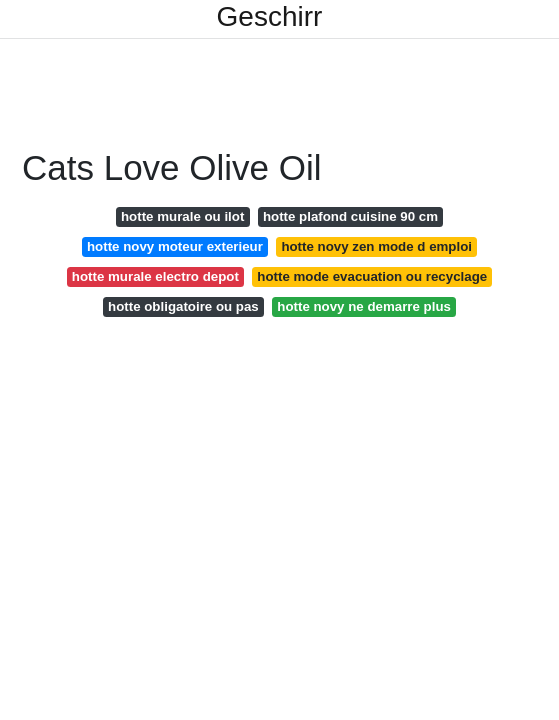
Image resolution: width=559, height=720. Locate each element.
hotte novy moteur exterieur (175, 246)
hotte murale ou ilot (182, 216)
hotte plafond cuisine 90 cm (350, 216)
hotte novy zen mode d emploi (376, 246)
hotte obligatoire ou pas (183, 306)
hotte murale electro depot (155, 276)
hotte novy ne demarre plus (364, 306)
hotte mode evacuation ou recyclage (372, 276)
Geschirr (270, 17)
